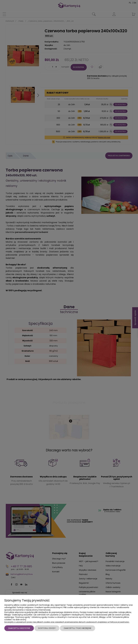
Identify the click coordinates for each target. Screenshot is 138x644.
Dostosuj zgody (47, 628)
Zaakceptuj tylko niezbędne (77, 628)
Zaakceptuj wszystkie (19, 628)
